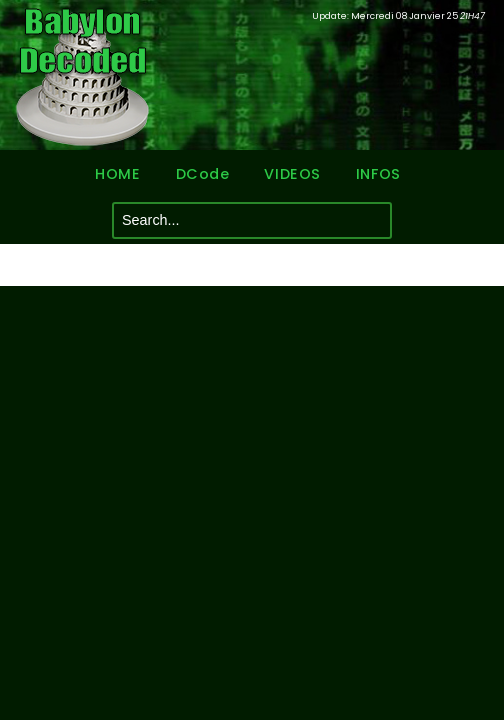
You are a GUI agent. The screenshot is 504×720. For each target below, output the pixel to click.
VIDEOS (292, 174)
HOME (117, 174)
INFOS (378, 174)
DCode (203, 174)
